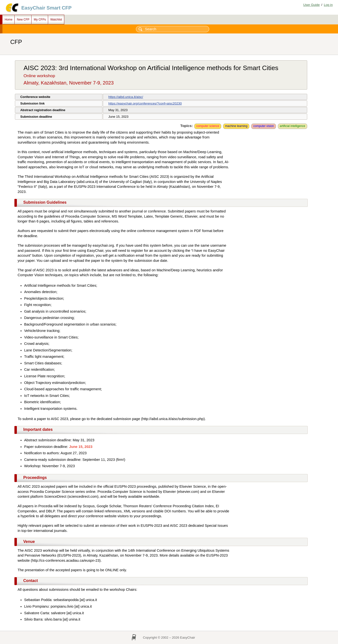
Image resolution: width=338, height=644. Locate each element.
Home (9, 20)
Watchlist (56, 20)
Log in (328, 5)
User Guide (311, 5)
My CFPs (40, 20)
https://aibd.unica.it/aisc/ (126, 97)
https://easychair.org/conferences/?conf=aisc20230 (145, 103)
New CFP (23, 20)
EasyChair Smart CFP (46, 8)
